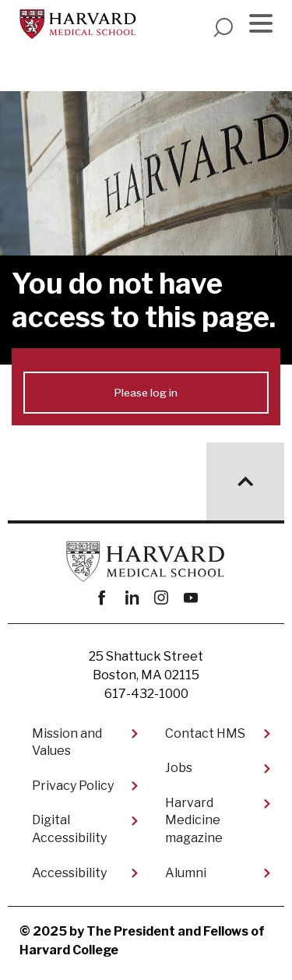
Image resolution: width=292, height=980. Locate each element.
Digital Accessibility (69, 828)
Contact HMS (205, 733)
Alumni (186, 873)
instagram (161, 598)
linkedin (131, 598)
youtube (190, 598)
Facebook (102, 598)
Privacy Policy (73, 786)
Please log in (146, 393)
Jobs (179, 768)
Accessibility (69, 873)
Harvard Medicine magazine (194, 820)
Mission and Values (67, 742)
